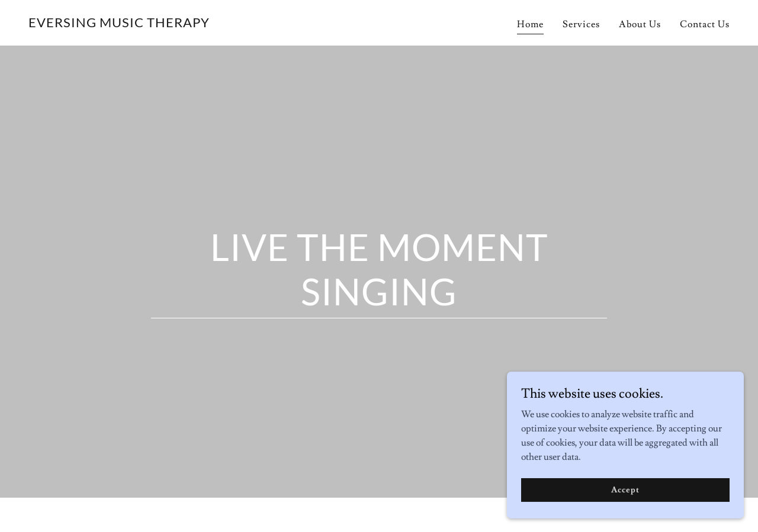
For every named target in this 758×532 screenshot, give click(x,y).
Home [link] (530, 24)
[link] (119, 24)
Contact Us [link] (705, 24)
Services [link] (581, 24)
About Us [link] (640, 24)
